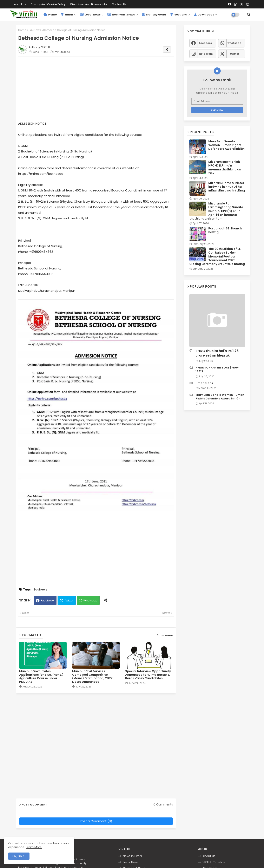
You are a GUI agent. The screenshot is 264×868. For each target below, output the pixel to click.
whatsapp (234, 43)
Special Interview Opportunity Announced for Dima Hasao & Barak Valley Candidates (148, 675)
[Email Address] (217, 101)
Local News (90, 15)
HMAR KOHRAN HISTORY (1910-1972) (217, 370)
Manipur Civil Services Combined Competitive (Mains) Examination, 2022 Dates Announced (92, 677)
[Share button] (105, 600)
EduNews (35, 30)
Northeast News (121, 15)
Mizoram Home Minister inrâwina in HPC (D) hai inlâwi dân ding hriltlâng (227, 187)
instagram (206, 54)
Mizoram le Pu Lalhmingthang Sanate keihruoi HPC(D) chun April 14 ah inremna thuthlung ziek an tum (216, 211)
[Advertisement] (100, 89)
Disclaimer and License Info (89, 4)
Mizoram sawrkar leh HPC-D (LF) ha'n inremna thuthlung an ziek (225, 167)
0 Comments (163, 805)
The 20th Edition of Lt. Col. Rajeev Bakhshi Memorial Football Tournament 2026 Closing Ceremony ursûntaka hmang (217, 256)
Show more (165, 635)
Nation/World (154, 15)
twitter (235, 54)
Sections (178, 15)
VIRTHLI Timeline (214, 862)
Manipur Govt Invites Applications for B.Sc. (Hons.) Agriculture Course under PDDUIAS (41, 677)
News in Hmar (133, 856)
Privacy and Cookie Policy (48, 4)
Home (50, 15)
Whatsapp (90, 601)
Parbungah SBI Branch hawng (225, 230)
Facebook (47, 601)
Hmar (67, 15)
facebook (206, 43)
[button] (249, 15)
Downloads (204, 15)
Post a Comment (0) (96, 821)
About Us (20, 4)
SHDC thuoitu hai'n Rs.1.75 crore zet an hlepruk (217, 353)
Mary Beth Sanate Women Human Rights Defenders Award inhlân (226, 145)
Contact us (119, 4)
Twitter (69, 601)
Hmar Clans (204, 383)
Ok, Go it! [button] (19, 856)
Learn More (34, 847)
